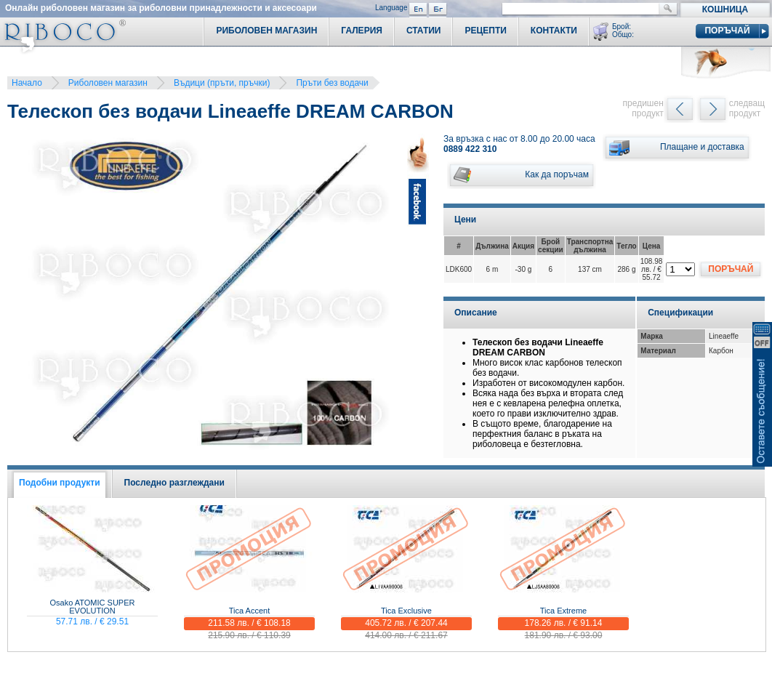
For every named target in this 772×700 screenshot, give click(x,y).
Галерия (362, 31)
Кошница (725, 9)
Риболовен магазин (108, 83)
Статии (424, 31)
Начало (27, 83)
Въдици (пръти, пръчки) (222, 83)
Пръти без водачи (332, 83)
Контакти (554, 31)
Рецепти (485, 31)
